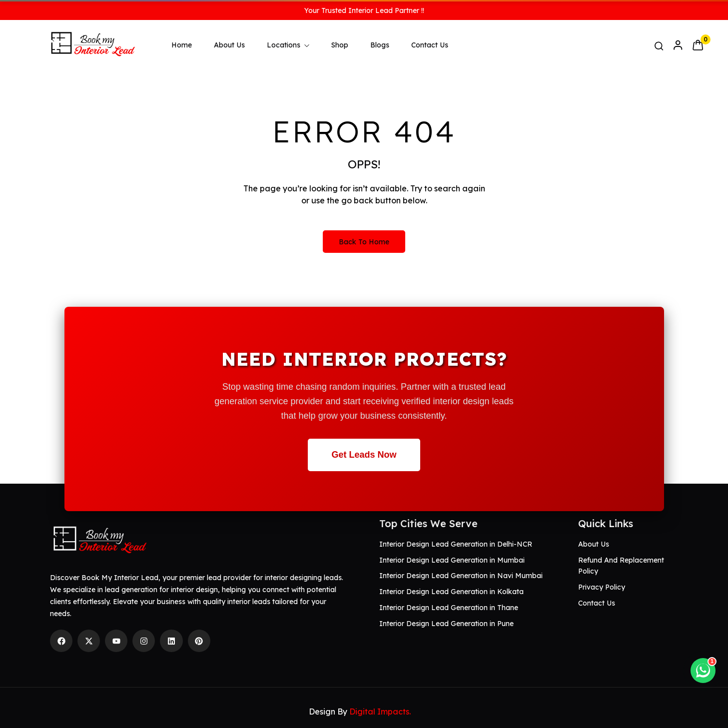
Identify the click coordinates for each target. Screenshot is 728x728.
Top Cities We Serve (428, 523)
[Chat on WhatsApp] (703, 671)
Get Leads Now (364, 455)
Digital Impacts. (380, 712)
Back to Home (364, 242)
